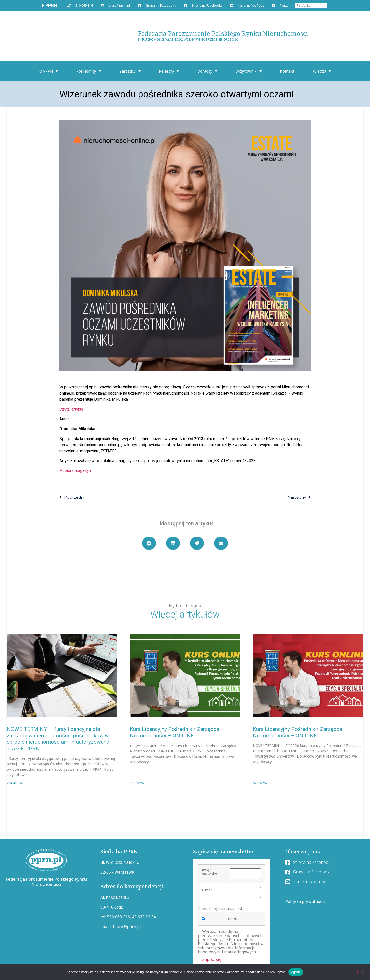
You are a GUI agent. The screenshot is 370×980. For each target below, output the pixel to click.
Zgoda (296, 972)
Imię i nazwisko (209, 872)
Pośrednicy (89, 71)
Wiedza (322, 71)
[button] (149, 543)
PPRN (233, 919)
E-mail (207, 890)
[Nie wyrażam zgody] (362, 972)
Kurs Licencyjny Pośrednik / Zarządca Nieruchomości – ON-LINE (175, 732)
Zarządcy (130, 71)
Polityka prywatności (305, 901)
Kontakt (287, 71)
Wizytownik (249, 71)
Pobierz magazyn (75, 471)
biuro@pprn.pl (127, 927)
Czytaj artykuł (71, 409)
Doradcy (207, 71)
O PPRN (49, 71)
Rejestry (169, 71)
